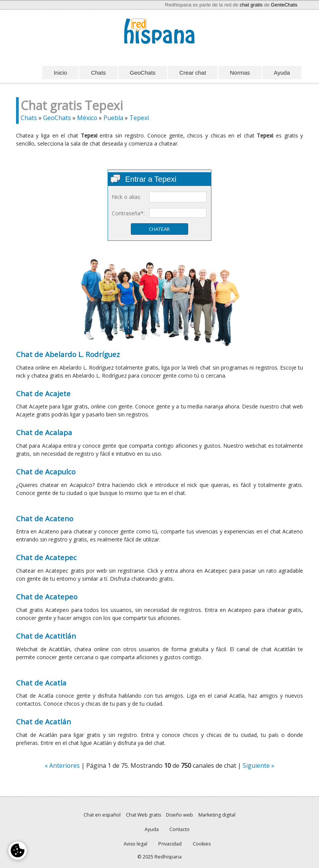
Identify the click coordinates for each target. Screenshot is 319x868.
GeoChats (143, 73)
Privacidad (170, 844)
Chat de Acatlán (43, 721)
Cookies (202, 844)
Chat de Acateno (45, 518)
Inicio (60, 73)
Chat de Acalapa (44, 432)
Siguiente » (259, 766)
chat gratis (251, 5)
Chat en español (102, 815)
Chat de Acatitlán (46, 636)
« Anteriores (62, 766)
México (87, 118)
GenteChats (284, 5)
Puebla (113, 118)
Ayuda (282, 73)
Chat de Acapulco (46, 472)
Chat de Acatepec (46, 557)
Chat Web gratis (143, 815)
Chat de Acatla (41, 683)
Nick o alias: (126, 197)
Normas (240, 73)
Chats (98, 73)
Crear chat (193, 73)
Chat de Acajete (43, 393)
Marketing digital (217, 815)
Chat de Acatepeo (47, 597)
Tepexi (139, 118)
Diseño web (180, 815)
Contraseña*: (128, 213)
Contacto (180, 829)
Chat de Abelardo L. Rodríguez (68, 354)
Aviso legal (135, 844)
